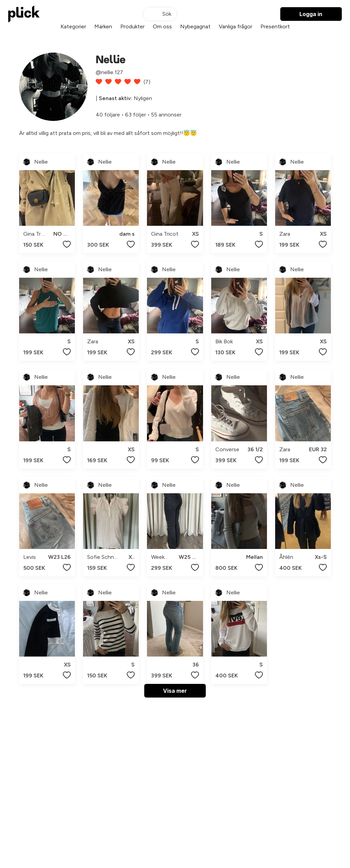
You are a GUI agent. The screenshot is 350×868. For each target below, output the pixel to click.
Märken (103, 26)
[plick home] (24, 14)
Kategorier (73, 26)
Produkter (132, 26)
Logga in (311, 14)
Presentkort (275, 26)
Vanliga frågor (235, 26)
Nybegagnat (195, 26)
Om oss (162, 26)
